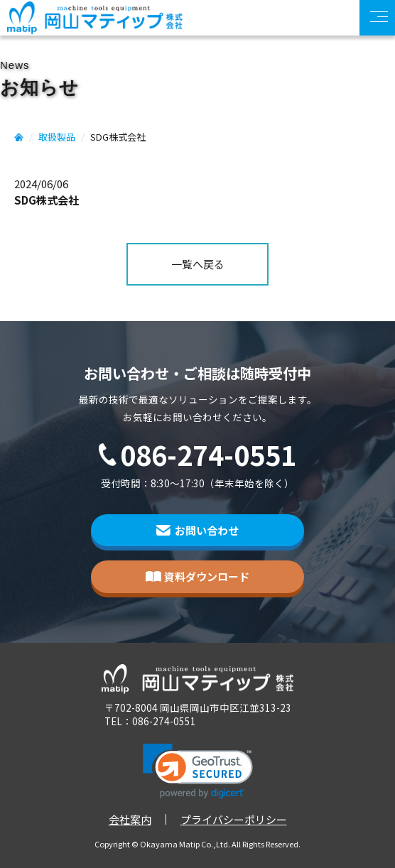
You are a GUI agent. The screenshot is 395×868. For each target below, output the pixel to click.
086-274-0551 (208, 455)
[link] (198, 771)
